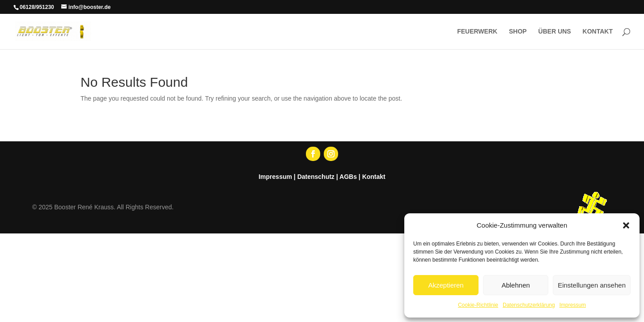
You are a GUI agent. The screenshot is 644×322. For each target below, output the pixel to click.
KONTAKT (598, 32)
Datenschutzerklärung (529, 305)
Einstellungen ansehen (592, 285)
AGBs (348, 177)
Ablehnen (515, 285)
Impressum (573, 305)
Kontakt (374, 177)
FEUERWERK (477, 32)
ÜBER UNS (555, 32)
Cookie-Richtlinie (478, 305)
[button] (626, 225)
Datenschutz (316, 177)
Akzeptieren (446, 285)
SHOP (518, 32)
